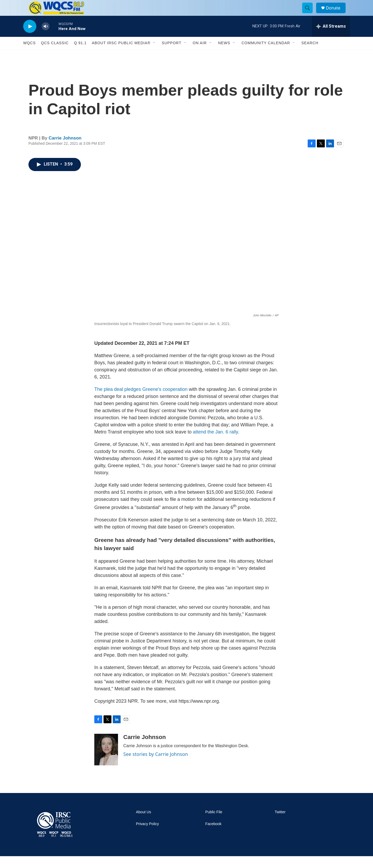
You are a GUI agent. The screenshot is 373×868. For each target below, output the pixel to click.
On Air (200, 55)
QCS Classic (55, 55)
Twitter (280, 824)
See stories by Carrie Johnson (156, 766)
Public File (214, 824)
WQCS (30, 55)
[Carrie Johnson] (106, 761)
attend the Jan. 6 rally (215, 444)
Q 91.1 (80, 55)
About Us (144, 824)
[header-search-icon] (310, 14)
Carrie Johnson (65, 150)
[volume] (46, 38)
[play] (30, 38)
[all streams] (331, 38)
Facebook (213, 836)
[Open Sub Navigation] (154, 55)
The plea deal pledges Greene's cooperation (141, 401)
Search (310, 55)
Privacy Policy (147, 836)
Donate (336, 14)
